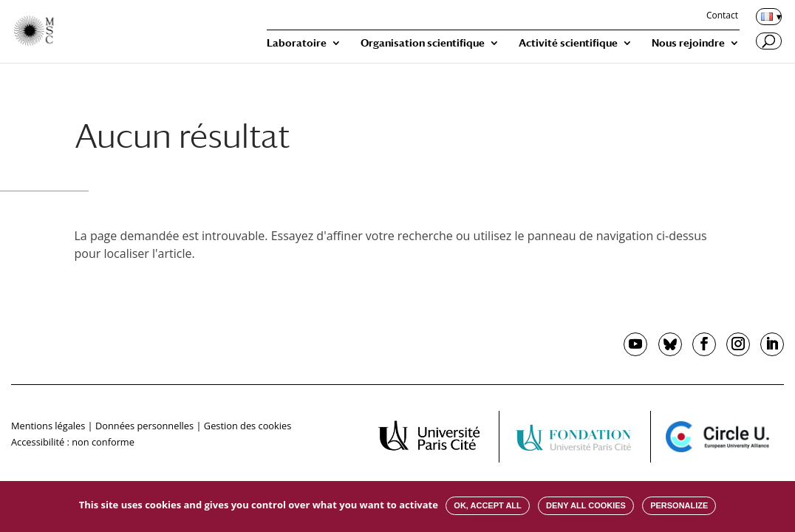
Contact (722, 16)
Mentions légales (48, 426)
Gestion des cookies (248, 426)
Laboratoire (297, 43)
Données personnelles (144, 426)
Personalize (679, 505)
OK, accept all (487, 505)
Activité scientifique (568, 43)
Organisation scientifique (423, 43)
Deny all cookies (586, 505)
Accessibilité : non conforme (73, 442)
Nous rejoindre (688, 43)
